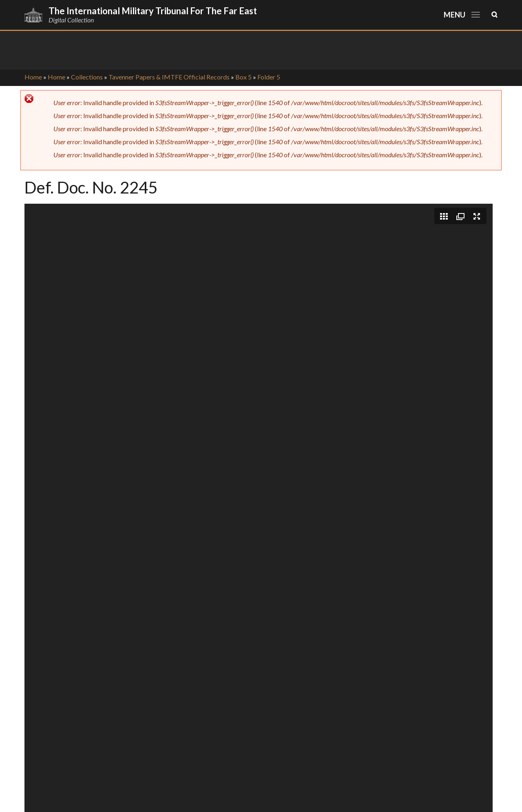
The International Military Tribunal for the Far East (153, 11)
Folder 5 (269, 77)
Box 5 (243, 77)
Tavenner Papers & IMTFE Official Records (169, 77)
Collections (87, 77)
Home (33, 77)
